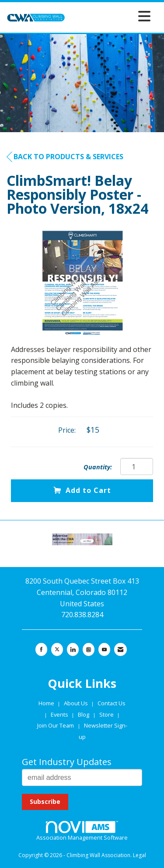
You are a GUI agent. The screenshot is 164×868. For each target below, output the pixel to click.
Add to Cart (82, 490)
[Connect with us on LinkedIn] (73, 649)
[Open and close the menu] (110, 16)
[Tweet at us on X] (57, 649)
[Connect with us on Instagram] (89, 649)
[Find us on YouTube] (104, 649)
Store (107, 714)
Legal (140, 855)
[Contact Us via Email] (120, 649)
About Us (77, 703)
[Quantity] (137, 466)
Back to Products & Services (65, 157)
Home (47, 703)
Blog (84, 714)
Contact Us (112, 703)
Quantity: (98, 467)
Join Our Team (56, 725)
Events (60, 714)
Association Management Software (82, 831)
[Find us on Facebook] (41, 649)
